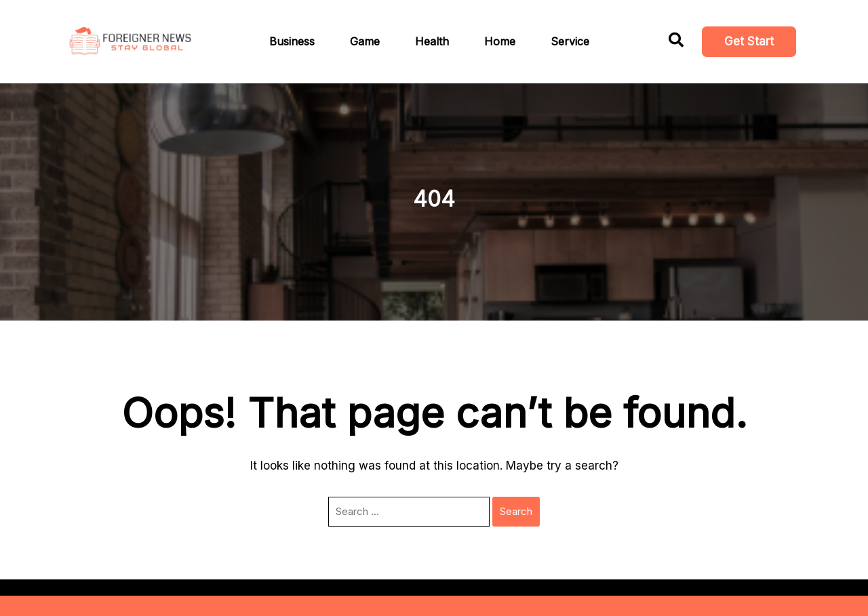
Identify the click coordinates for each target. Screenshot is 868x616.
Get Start (749, 41)
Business (292, 41)
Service (570, 41)
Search (516, 511)
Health (432, 41)
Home (500, 41)
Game (365, 41)
